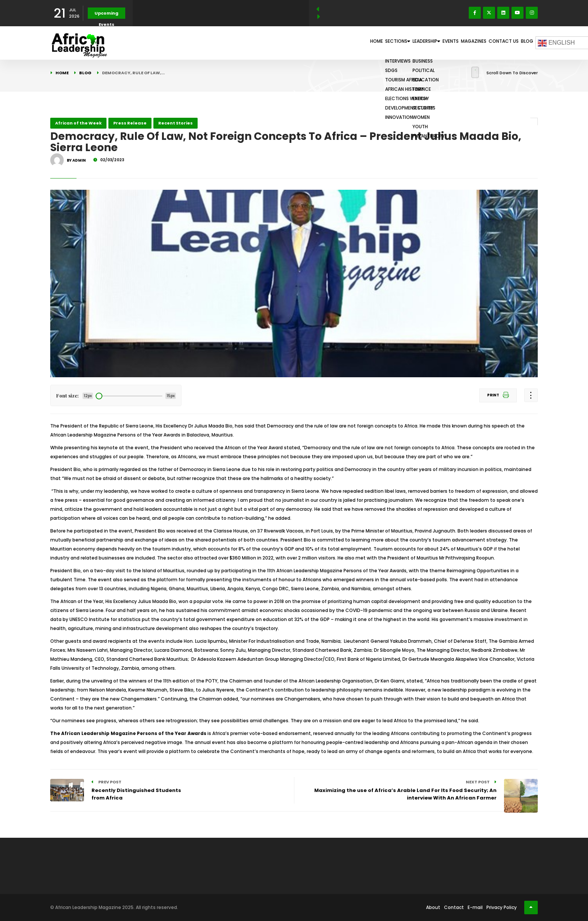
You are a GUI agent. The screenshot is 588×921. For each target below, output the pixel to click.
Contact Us (492, 43)
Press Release (130, 123)
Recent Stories (175, 123)
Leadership (387, 43)
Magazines (453, 43)
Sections (346, 43)
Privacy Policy (502, 907)
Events (421, 43)
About (433, 907)
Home (314, 43)
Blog (523, 43)
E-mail (475, 907)
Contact (454, 907)
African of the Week (78, 123)
